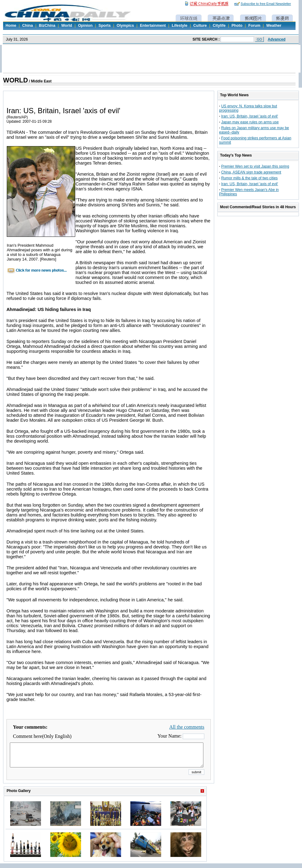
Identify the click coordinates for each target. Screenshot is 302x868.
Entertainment (153, 26)
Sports (105, 26)
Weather (274, 26)
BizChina (47, 26)
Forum (254, 26)
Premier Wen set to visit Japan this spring (255, 166)
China (28, 26)
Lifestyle (180, 26)
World (67, 26)
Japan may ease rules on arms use (250, 122)
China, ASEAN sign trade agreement (251, 172)
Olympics (125, 26)
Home (11, 26)
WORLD (16, 80)
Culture (200, 26)
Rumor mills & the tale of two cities (249, 178)
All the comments (187, 727)
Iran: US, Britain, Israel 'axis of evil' (250, 116)
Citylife (219, 26)
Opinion (85, 26)
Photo (237, 26)
